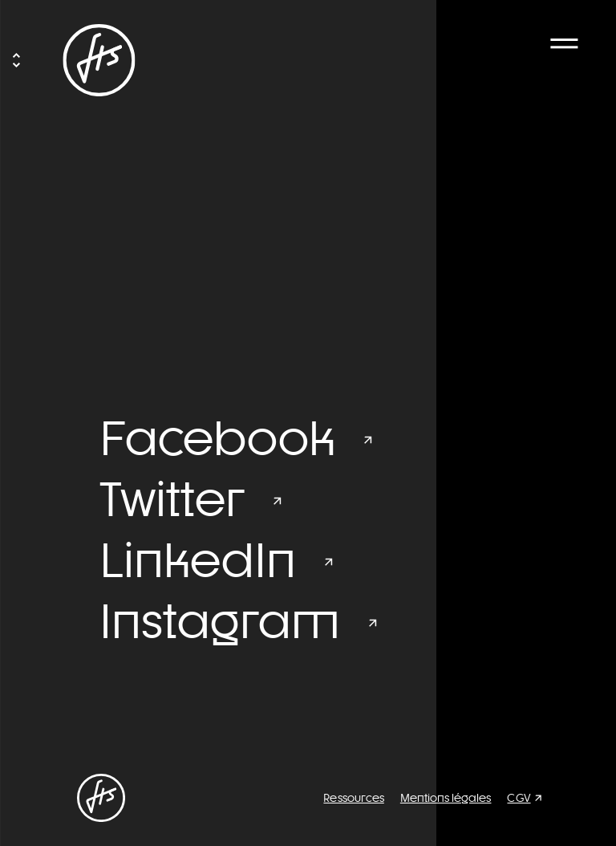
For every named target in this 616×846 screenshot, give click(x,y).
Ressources (353, 798)
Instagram (220, 621)
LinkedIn (198, 560)
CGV (519, 798)
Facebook (217, 438)
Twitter (172, 499)
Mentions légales (446, 798)
